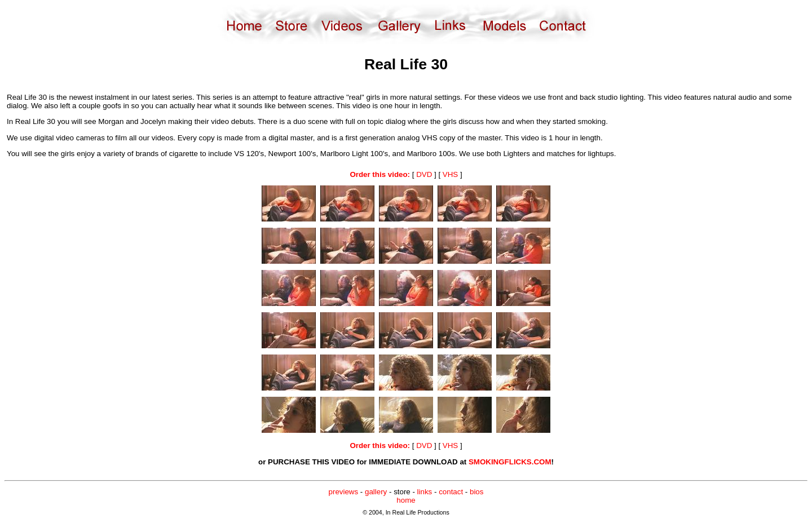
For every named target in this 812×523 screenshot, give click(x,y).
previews (344, 492)
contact (451, 492)
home (406, 500)
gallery (376, 492)
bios (476, 492)
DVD (424, 174)
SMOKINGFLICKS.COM (510, 462)
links (425, 492)
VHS (450, 174)
